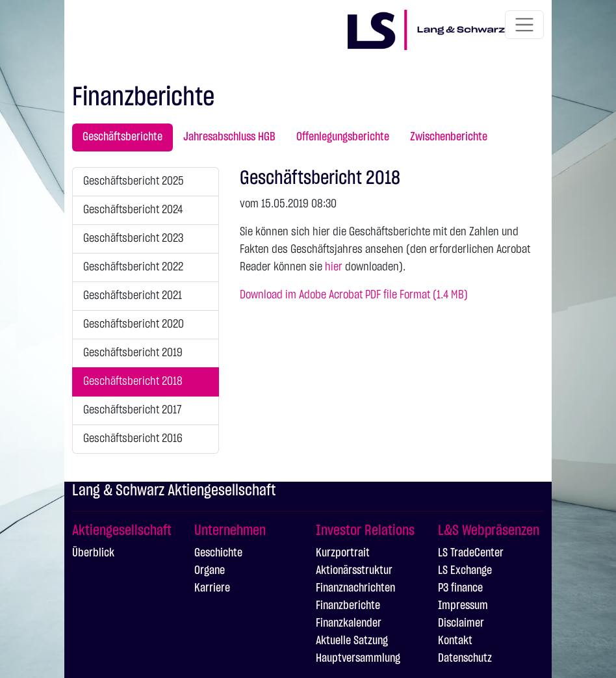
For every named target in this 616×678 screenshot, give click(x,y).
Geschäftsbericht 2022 (133, 267)
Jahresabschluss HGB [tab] (229, 137)
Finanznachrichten (355, 588)
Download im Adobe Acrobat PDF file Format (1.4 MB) (354, 295)
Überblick (93, 553)
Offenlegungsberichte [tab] (343, 137)
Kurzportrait (343, 553)
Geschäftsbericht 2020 (134, 324)
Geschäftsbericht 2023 (133, 239)
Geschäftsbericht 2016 (133, 439)
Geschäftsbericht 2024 (133, 210)
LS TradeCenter (471, 553)
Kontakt (455, 641)
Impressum (463, 606)
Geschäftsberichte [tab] (122, 137)
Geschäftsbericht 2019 (133, 353)
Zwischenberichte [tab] (449, 137)
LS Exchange (465, 571)
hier (334, 267)
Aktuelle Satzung (352, 641)
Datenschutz (465, 658)
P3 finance (460, 588)
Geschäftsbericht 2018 (133, 382)
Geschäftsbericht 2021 (133, 296)
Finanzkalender (349, 623)
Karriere (212, 588)
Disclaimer (461, 623)
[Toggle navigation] (524, 25)
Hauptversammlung (358, 658)
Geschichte (218, 553)
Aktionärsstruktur (354, 571)
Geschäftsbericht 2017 (132, 410)
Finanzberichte (348, 606)
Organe (210, 571)
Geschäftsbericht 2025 (134, 181)
